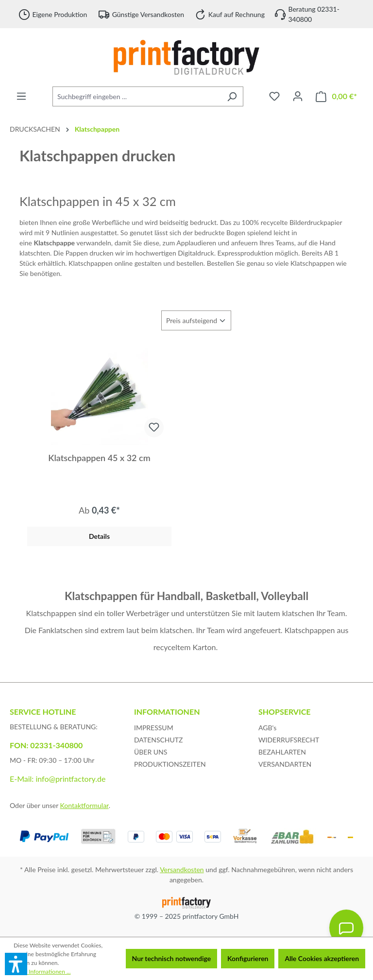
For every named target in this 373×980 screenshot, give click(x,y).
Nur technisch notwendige (172, 958)
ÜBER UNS (151, 752)
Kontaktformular (85, 805)
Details (99, 536)
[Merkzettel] (274, 96)
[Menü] (21, 96)
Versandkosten (182, 869)
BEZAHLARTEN (282, 752)
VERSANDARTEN (285, 764)
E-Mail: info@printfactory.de (58, 779)
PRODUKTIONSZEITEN (170, 764)
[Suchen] (232, 96)
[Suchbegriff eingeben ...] (137, 96)
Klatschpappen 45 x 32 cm (99, 458)
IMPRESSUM (154, 728)
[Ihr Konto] (298, 96)
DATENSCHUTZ (159, 740)
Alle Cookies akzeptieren (322, 958)
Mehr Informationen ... (42, 971)
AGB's (267, 728)
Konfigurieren (248, 958)
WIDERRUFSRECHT (289, 740)
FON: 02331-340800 (46, 745)
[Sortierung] (196, 320)
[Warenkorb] (336, 96)
